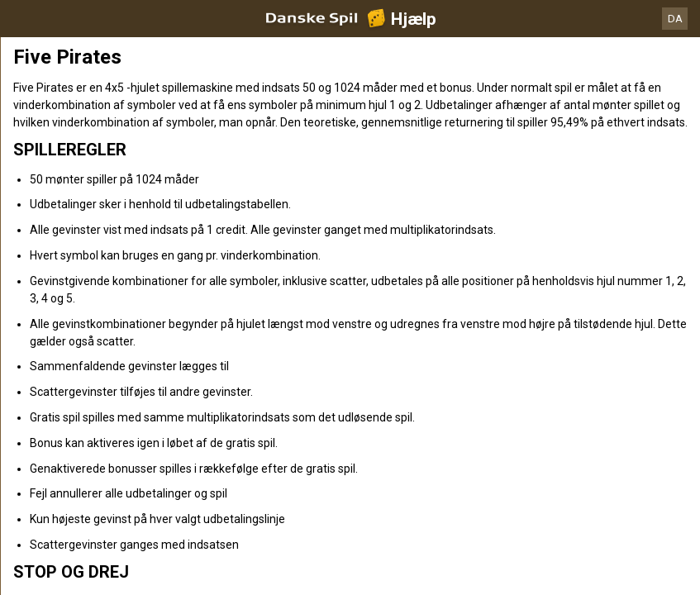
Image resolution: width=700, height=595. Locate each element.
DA (675, 19)
